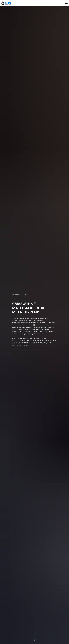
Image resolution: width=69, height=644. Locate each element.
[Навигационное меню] (66, 3)
